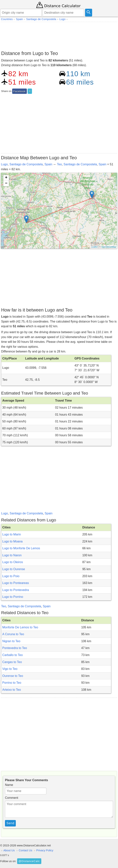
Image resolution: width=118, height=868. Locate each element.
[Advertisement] (59, 35)
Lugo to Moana (12, 541)
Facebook (19, 91)
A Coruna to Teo (13, 634)
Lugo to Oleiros (13, 562)
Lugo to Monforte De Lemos (21, 548)
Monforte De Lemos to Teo (20, 627)
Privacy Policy (45, 850)
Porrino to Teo (12, 683)
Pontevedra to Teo (15, 648)
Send (10, 823)
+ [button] (6, 178)
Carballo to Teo (12, 655)
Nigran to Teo (11, 641)
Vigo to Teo (10, 669)
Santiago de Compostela (26, 164)
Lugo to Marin (12, 534)
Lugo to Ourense (14, 569)
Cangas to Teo (12, 662)
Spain (48, 164)
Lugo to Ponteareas (16, 583)
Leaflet (94, 247)
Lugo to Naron (12, 555)
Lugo (4, 164)
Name (9, 785)
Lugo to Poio (11, 576)
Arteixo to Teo (12, 690)
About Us (9, 850)
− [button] (6, 184)
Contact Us (25, 850)
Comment (12, 798)
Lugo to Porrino (13, 597)
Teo (59, 164)
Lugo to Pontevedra (16, 590)
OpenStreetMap (109, 247)
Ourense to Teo (13, 676)
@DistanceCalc (29, 861)
